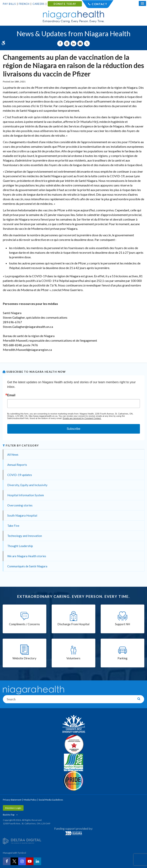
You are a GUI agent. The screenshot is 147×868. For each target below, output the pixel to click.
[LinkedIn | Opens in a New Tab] (37, 861)
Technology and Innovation (25, 536)
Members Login (13, 808)
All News (13, 455)
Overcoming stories (20, 505)
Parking (122, 658)
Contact (99, 4)
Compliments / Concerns (24, 624)
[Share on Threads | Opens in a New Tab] (67, 43)
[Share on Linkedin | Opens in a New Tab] (73, 43)
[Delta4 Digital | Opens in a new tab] (22, 841)
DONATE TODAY (65, 4)
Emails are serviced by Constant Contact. (82, 418)
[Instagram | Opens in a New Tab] (22, 861)
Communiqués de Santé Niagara (27, 566)
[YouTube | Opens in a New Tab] (30, 861)
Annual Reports (17, 465)
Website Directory (24, 658)
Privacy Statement (12, 800)
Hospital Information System (26, 495)
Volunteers (73, 658)
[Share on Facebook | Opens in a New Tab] (60, 43)
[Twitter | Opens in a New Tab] (14, 861)
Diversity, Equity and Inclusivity (27, 485)
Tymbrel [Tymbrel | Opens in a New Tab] (22, 853)
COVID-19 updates (20, 475)
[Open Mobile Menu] (142, 3)
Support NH (122, 624)
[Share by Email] (80, 43)
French (24, 4)
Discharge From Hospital (73, 624)
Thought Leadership (20, 546)
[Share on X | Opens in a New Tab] (87, 43)
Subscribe (73, 429)
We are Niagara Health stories (27, 556)
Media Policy (30, 800)
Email (11, 395)
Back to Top (9, 815)
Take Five (13, 526)
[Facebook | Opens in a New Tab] (7, 861)
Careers (39, 4)
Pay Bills (9, 4)
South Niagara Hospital (22, 515)
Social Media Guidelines (51, 800)
